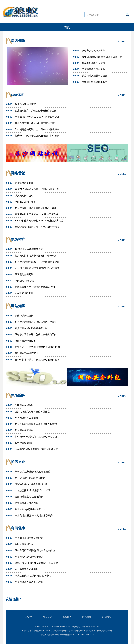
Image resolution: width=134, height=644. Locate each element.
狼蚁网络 (76, 627)
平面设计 (27, 617)
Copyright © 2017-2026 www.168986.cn (53, 627)
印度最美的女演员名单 (93, 69)
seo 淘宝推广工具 (24, 293)
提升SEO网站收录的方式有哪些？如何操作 (37, 136)
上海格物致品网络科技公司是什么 (32, 412)
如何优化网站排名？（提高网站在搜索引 (36, 322)
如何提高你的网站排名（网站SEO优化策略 (37, 129)
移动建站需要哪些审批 (26, 353)
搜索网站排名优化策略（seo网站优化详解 (36, 214)
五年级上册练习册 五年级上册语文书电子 (103, 57)
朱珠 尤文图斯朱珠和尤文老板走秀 (33, 472)
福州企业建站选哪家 (25, 104)
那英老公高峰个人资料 (93, 63)
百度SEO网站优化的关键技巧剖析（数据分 (37, 268)
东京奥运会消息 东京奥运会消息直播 (34, 515)
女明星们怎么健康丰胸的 (95, 82)
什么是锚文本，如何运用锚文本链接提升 (36, 123)
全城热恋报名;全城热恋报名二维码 (33, 490)
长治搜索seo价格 (24, 443)
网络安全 (47, 617)
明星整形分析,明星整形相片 (29, 557)
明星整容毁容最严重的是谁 (29, 582)
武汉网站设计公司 (24, 196)
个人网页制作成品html (26, 418)
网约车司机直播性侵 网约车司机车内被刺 (36, 550)
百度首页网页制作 (24, 183)
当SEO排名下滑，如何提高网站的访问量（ (37, 360)
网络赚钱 (87, 617)
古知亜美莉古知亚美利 (26, 569)
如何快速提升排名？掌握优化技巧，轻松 (36, 208)
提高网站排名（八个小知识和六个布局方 (36, 256)
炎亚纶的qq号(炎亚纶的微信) (30, 509)
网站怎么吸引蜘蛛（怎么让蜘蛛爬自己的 (36, 334)
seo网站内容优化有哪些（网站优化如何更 (36, 449)
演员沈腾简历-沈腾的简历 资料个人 (33, 576)
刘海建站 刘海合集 (24, 281)
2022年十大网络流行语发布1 (30, 249)
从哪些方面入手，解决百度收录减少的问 (36, 287)
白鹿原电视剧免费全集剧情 (29, 538)
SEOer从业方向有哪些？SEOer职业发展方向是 (39, 221)
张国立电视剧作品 (24, 544)
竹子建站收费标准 (24, 430)
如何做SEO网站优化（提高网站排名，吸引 (37, 437)
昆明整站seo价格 (24, 405)
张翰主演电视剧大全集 (93, 50)
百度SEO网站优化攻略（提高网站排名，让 (37, 189)
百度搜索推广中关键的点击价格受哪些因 (36, 111)
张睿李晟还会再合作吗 (26, 503)
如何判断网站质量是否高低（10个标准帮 (36, 424)
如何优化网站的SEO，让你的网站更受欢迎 (37, 262)
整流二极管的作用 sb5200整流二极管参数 (36, 563)
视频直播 (67, 617)
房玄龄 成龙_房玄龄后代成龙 (30, 478)
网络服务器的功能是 (25, 202)
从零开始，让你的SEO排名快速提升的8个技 (38, 347)
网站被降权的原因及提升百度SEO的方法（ (37, 227)
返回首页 (107, 617)
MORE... (122, 41)
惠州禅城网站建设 (24, 316)
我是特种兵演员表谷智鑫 (95, 76)
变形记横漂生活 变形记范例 (29, 497)
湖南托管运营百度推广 (26, 341)
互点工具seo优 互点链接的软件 (31, 328)
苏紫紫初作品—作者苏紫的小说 (31, 484)
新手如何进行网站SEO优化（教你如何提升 (37, 117)
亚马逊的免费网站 (24, 274)
